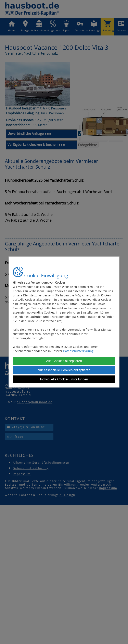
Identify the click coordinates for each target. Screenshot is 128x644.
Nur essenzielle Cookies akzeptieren (64, 370)
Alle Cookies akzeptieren (64, 361)
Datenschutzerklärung (78, 351)
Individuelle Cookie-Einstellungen (64, 379)
